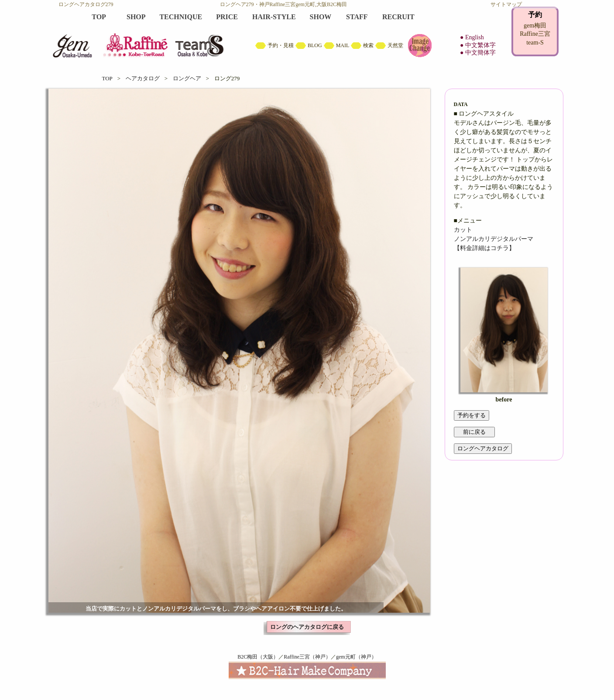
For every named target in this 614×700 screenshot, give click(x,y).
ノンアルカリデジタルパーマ (494, 239)
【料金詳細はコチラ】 (484, 248)
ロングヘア (187, 78)
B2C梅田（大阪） (258, 657)
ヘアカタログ (143, 78)
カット (463, 230)
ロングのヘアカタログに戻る (307, 627)
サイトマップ (506, 4)
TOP (107, 78)
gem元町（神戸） (356, 657)
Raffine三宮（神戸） (307, 657)
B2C (307, 35)
